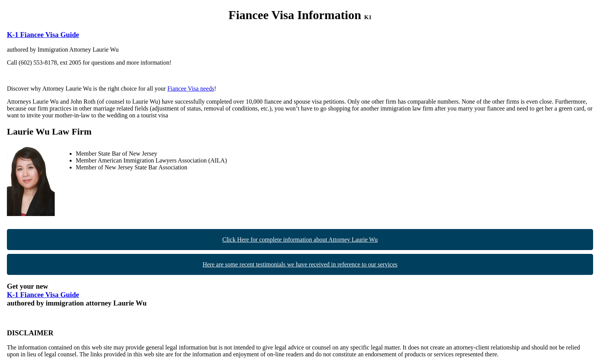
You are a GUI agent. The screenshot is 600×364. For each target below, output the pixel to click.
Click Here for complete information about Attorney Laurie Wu (300, 240)
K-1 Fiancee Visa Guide (43, 35)
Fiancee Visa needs (191, 89)
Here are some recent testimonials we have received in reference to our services (300, 264)
